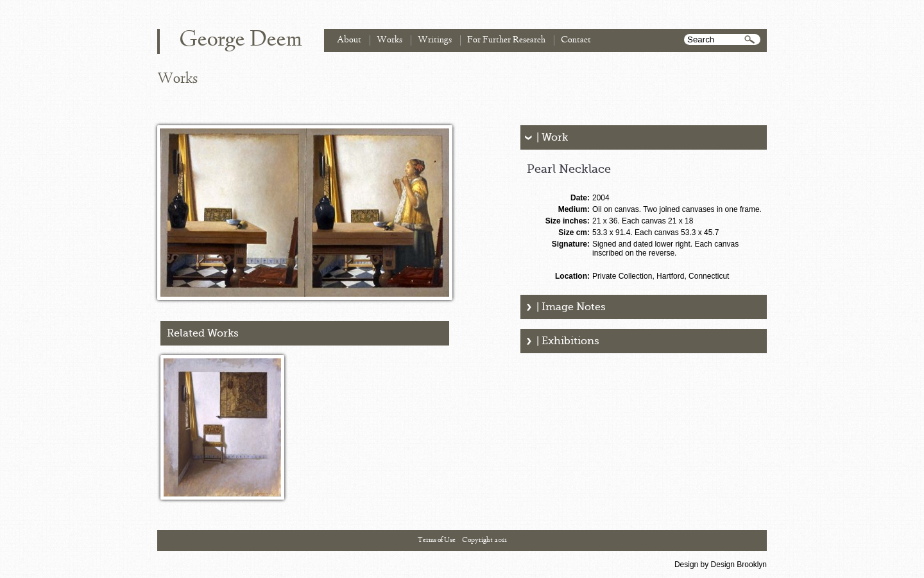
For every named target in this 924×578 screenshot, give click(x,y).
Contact (576, 40)
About (349, 40)
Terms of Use (437, 540)
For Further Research (506, 40)
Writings (435, 40)
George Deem (241, 40)
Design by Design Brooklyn (721, 565)
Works (389, 40)
